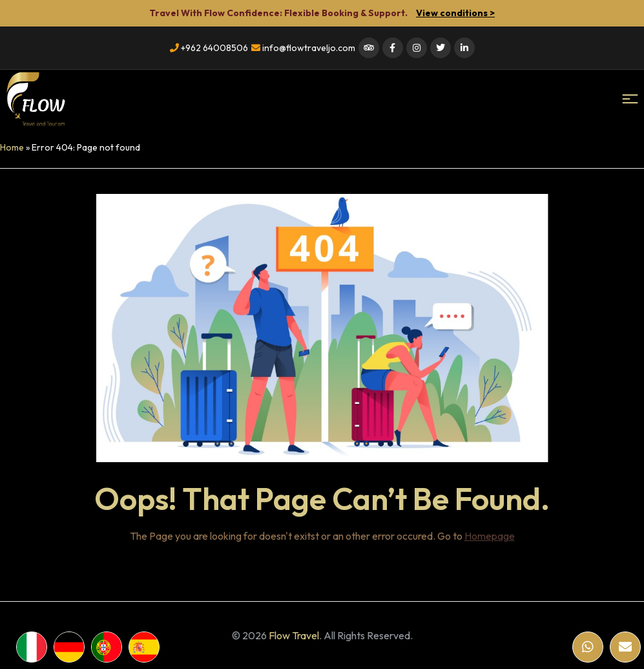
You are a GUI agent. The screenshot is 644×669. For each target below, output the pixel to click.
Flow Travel (294, 635)
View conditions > (455, 13)
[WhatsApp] (588, 647)
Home (12, 147)
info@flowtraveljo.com (303, 48)
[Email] (625, 647)
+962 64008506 (209, 48)
